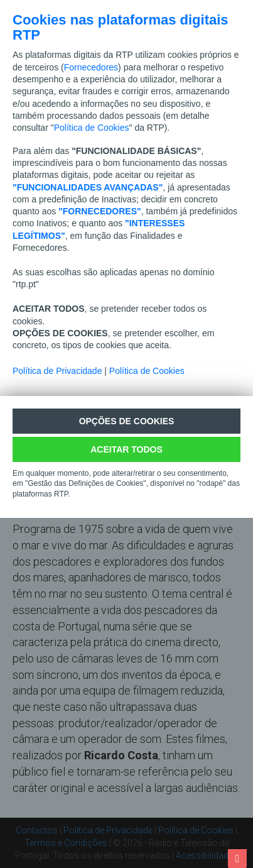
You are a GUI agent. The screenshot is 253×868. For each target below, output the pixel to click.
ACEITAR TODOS (127, 449)
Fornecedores (91, 67)
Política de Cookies (92, 128)
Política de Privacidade (57, 371)
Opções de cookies (127, 421)
